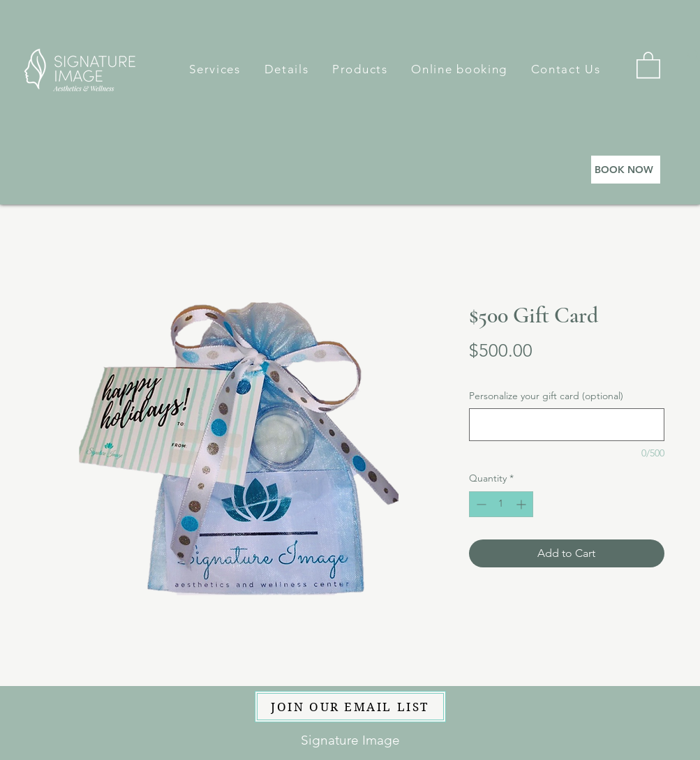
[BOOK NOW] (626, 170)
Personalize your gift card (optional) (546, 396)
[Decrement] (480, 504)
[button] (215, 69)
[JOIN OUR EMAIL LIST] (350, 707)
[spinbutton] (501, 504)
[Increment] (522, 504)
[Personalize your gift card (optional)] (567, 425)
